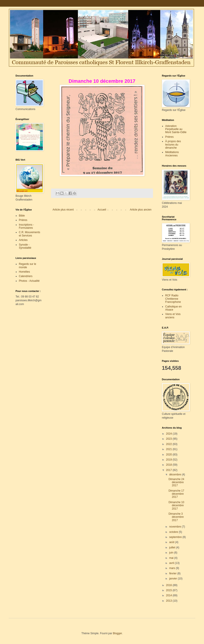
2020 (169, 455)
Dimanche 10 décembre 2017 (176, 505)
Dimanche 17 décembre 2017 (176, 494)
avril (172, 563)
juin (172, 553)
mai (172, 558)
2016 (169, 585)
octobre (174, 532)
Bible (22, 216)
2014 (169, 595)
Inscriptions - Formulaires (26, 226)
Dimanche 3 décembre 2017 (176, 517)
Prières (23, 220)
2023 (169, 439)
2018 (169, 465)
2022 (169, 444)
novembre (176, 527)
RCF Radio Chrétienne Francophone (173, 299)
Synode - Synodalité (25, 246)
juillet (173, 547)
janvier (174, 579)
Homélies (24, 272)
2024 (169, 434)
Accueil (102, 210)
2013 (169, 601)
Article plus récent (63, 210)
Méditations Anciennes (172, 154)
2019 (169, 460)
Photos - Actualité (29, 281)
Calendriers (26, 276)
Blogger (117, 633)
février (173, 573)
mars (173, 568)
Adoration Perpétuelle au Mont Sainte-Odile (176, 129)
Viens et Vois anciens (173, 316)
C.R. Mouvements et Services (29, 234)
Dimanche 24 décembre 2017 (176, 482)
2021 (169, 449)
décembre (176, 475)
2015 (169, 590)
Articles (23, 240)
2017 (169, 470)
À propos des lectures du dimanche (173, 145)
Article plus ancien (141, 210)
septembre (176, 537)
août (172, 542)
